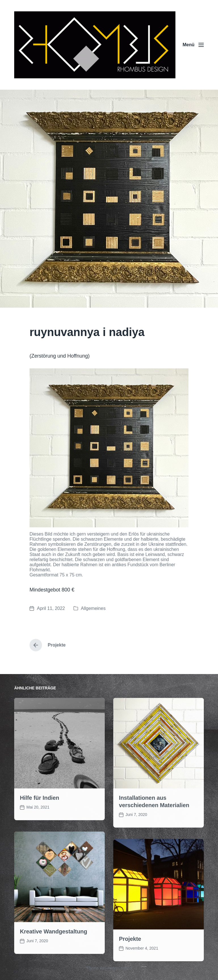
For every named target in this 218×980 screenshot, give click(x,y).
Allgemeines (93, 608)
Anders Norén (119, 968)
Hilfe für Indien (39, 827)
